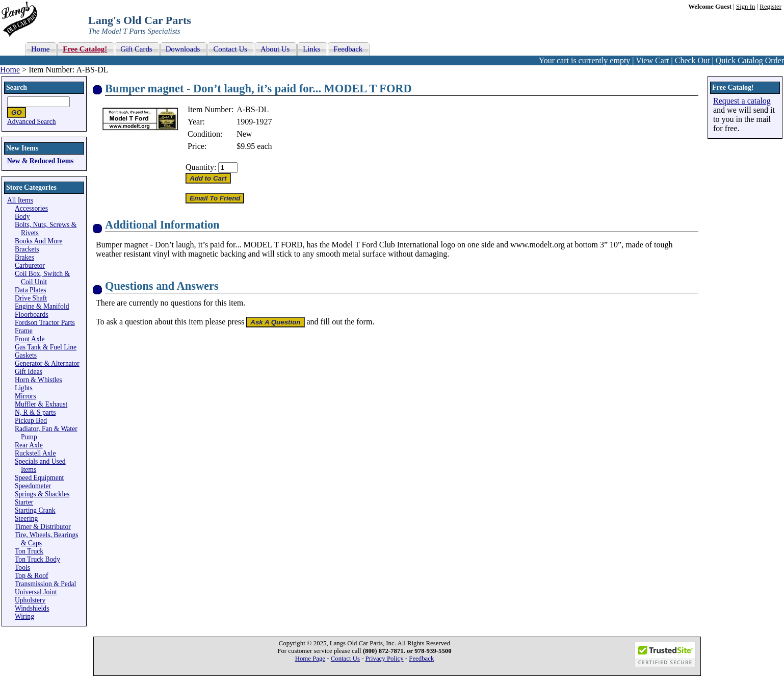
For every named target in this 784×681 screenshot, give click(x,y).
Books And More (39, 241)
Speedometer (33, 486)
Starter (24, 502)
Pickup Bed (31, 421)
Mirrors (25, 396)
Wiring (24, 616)
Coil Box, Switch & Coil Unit (42, 278)
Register (770, 7)
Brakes (24, 257)
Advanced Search (32, 122)
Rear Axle (29, 445)
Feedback (421, 659)
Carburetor (30, 266)
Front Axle (30, 339)
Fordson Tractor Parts (45, 323)
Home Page (310, 659)
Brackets (27, 249)
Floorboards (32, 314)
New (244, 134)
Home (10, 70)
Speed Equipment (39, 478)
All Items (20, 200)
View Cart (652, 60)
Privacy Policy (385, 659)
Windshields (32, 608)
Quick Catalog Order (750, 60)
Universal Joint (36, 592)
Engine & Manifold (42, 306)
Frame (24, 331)
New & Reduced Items (40, 161)
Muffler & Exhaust (41, 404)
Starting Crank (35, 510)
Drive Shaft (31, 298)
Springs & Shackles (42, 494)
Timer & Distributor (43, 527)
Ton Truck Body (37, 559)
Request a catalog (742, 101)
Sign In (746, 7)
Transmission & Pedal (45, 584)
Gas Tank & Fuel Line (46, 347)
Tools (22, 567)
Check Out (692, 60)
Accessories (31, 208)
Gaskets (26, 355)
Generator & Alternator (47, 363)
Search (17, 87)
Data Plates (31, 290)
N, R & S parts (35, 412)
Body (22, 217)
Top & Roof (32, 576)
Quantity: (201, 167)
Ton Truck (29, 551)
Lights (24, 388)
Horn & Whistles (38, 380)
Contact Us (345, 659)
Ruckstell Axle (35, 453)
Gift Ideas (29, 372)
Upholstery (30, 600)
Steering (26, 519)
